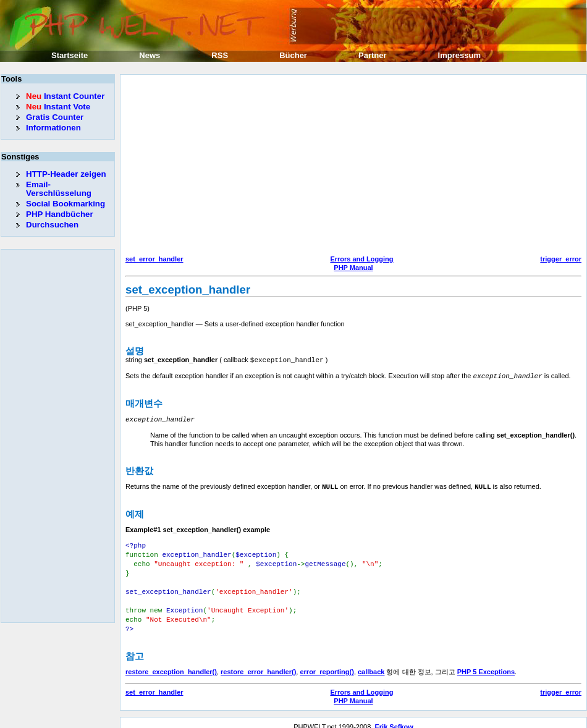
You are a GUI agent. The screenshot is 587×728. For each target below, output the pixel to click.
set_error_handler (154, 259)
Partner (373, 55)
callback (371, 663)
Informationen (53, 128)
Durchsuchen (52, 225)
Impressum (459, 55)
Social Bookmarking (65, 204)
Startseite (70, 55)
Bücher (293, 55)
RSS (220, 55)
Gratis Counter (55, 117)
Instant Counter (65, 96)
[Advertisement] (255, 166)
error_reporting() (327, 663)
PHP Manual (353, 268)
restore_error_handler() (258, 663)
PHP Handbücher (60, 214)
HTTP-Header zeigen (66, 174)
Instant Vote (58, 107)
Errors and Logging (361, 259)
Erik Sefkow (394, 718)
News (150, 55)
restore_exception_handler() (171, 663)
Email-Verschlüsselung (59, 189)
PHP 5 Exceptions (486, 663)
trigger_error (561, 259)
